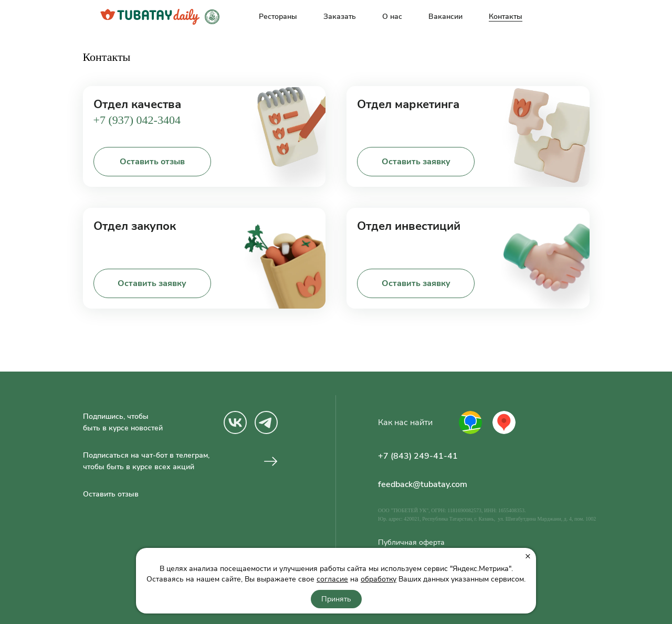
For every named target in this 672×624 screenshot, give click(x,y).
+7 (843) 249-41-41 (418, 456)
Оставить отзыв (152, 162)
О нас (392, 17)
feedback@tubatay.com (423, 484)
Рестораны (278, 17)
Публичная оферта (411, 543)
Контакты (506, 17)
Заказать (340, 17)
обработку (379, 579)
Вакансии (445, 17)
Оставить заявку (416, 162)
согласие (332, 579)
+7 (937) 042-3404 (137, 120)
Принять (336, 599)
